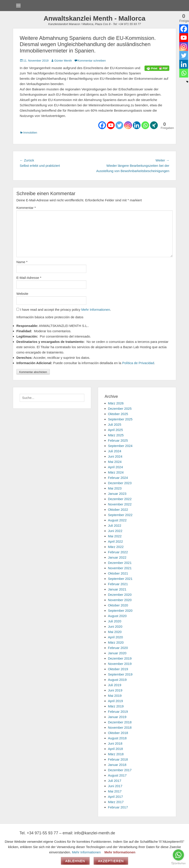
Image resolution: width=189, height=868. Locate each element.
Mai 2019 (115, 696)
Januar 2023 (117, 494)
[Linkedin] (137, 125)
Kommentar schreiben (92, 61)
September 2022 (120, 515)
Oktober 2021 (118, 573)
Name (22, 262)
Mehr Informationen (96, 310)
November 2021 (120, 568)
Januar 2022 (117, 557)
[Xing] (154, 125)
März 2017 (116, 802)
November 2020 (120, 600)
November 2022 (120, 504)
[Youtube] (111, 125)
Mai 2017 (115, 791)
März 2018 (116, 754)
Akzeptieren (111, 861)
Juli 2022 (115, 525)
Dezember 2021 (120, 563)
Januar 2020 (117, 653)
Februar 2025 (118, 440)
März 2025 (116, 435)
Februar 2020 (118, 648)
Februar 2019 (118, 712)
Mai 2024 (115, 462)
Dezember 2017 (120, 770)
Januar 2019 (117, 717)
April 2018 (116, 749)
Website (22, 294)
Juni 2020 (115, 626)
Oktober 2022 (118, 510)
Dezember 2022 (120, 499)
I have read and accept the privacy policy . (64, 310)
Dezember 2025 (120, 409)
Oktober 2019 (118, 669)
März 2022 (116, 547)
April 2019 (116, 701)
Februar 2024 (118, 478)
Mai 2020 (115, 632)
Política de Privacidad (138, 363)
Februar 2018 (118, 759)
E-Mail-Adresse (29, 278)
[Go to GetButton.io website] (178, 863)
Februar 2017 (118, 807)
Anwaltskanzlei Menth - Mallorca (94, 18)
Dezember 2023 (120, 483)
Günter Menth (63, 61)
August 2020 (117, 616)
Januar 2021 (117, 589)
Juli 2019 (115, 685)
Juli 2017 (115, 781)
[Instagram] (128, 125)
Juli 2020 (115, 621)
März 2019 (116, 706)
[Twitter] (119, 125)
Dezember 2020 (120, 595)
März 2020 (116, 642)
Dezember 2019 (120, 658)
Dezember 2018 (120, 722)
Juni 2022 (115, 531)
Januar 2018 (117, 765)
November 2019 (120, 664)
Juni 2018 (115, 743)
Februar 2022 (118, 552)
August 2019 (117, 680)
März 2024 (116, 472)
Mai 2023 (115, 488)
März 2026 (116, 403)
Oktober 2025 (118, 414)
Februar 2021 (118, 584)
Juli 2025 (115, 424)
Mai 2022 (115, 536)
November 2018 (120, 727)
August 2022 (117, 520)
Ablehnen (75, 861)
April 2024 (116, 467)
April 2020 (116, 637)
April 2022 (116, 541)
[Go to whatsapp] (178, 855)
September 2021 (120, 579)
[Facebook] (102, 125)
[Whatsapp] (145, 125)
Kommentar (26, 208)
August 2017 (117, 775)
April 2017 (116, 797)
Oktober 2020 (118, 605)
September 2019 (120, 674)
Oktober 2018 (118, 733)
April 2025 (116, 430)
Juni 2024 (115, 456)
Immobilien (30, 133)
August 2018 (117, 738)
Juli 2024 (115, 451)
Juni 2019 (115, 690)
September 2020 (120, 611)
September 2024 (120, 446)
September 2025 (120, 419)
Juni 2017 (115, 786)
